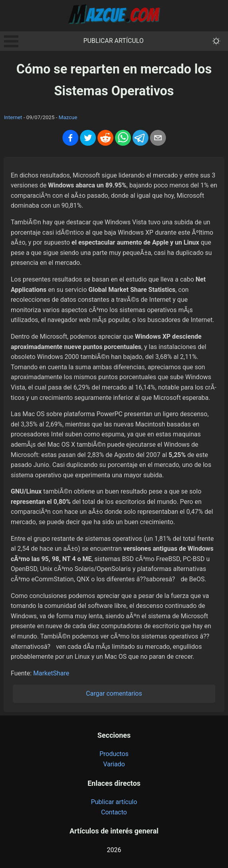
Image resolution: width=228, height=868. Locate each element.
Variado (114, 764)
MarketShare (51, 673)
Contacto (114, 812)
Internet (13, 117)
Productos (114, 754)
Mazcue (68, 117)
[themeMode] (216, 41)
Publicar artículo (113, 41)
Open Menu (11, 41)
